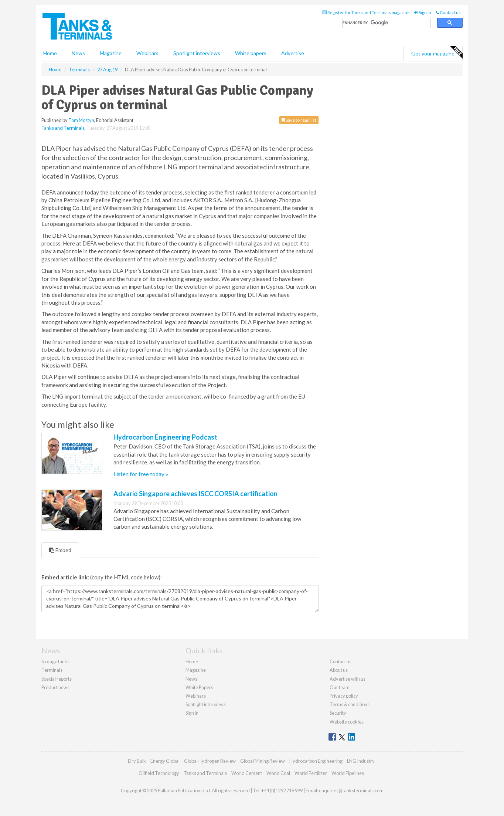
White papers (251, 53)
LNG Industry (361, 761)
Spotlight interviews (197, 53)
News (191, 679)
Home (50, 53)
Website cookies (347, 722)
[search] (386, 23)
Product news (55, 687)
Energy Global (165, 761)
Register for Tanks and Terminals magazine (366, 12)
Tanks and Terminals (63, 128)
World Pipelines (348, 773)
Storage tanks (55, 661)
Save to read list (299, 120)
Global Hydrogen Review (210, 761)
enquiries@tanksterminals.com (351, 790)
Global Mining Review (263, 761)
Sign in (423, 12)
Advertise (293, 53)
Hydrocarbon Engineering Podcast (165, 437)
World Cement (247, 773)
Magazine (111, 53)
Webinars (147, 53)
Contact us (448, 12)
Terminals (52, 670)
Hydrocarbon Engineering (316, 761)
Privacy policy (344, 696)
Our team (340, 687)
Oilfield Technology (159, 773)
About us (339, 670)
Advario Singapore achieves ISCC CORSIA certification (195, 494)
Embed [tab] (60, 550)
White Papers (199, 687)
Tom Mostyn (81, 120)
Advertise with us (348, 679)
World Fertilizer (311, 773)
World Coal (278, 773)
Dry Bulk (137, 761)
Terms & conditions (350, 704)
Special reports (57, 679)
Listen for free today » (141, 474)
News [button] (78, 53)
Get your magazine (437, 53)
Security (338, 713)
